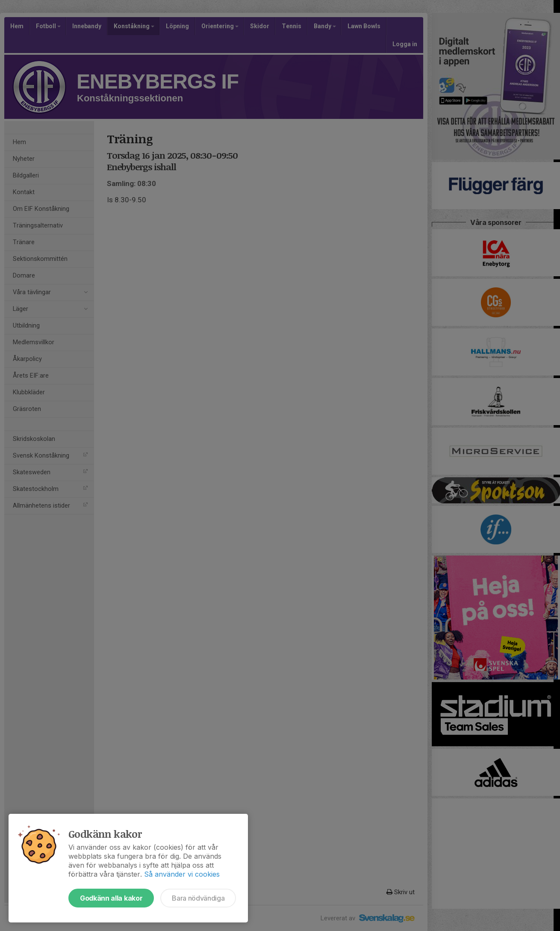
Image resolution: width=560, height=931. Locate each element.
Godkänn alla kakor (111, 898)
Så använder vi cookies (182, 874)
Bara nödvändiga (198, 898)
